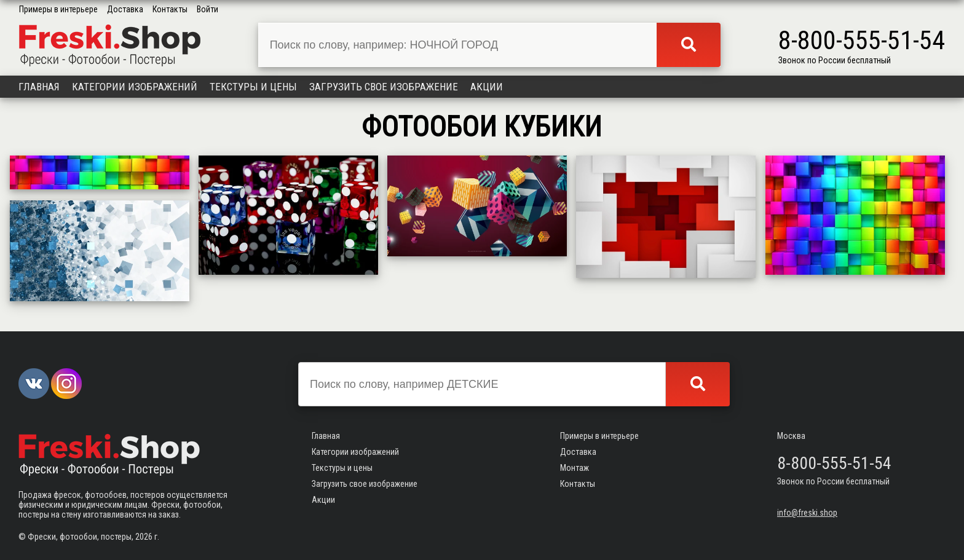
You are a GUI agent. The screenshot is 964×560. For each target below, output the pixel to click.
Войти (207, 9)
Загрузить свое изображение (384, 87)
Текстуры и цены (253, 87)
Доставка (125, 9)
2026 (144, 537)
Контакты (170, 9)
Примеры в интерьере (58, 9)
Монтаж (575, 468)
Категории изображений (135, 87)
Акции (487, 87)
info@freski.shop (807, 513)
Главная (39, 87)
